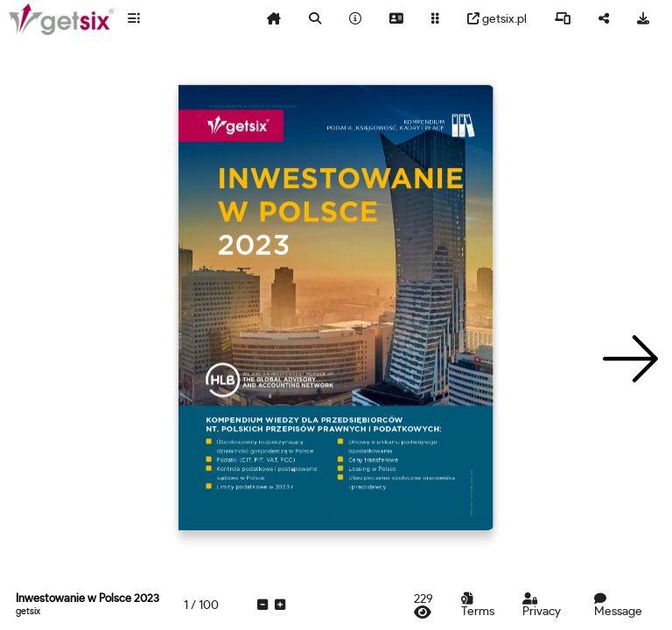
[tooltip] (134, 19)
